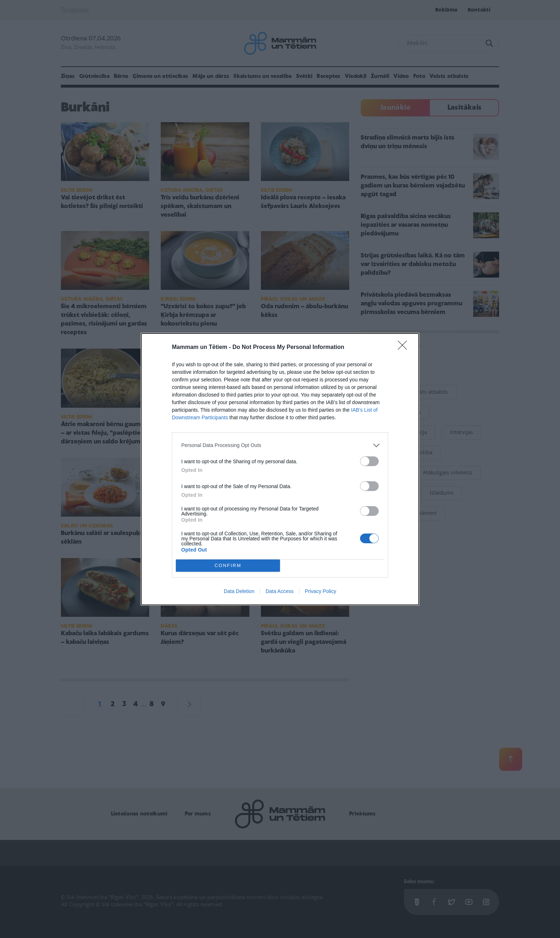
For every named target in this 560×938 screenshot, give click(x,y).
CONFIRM (228, 565)
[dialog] (280, 469)
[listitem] (280, 445)
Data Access (280, 591)
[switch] (369, 461)
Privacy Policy (321, 591)
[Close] (405, 348)
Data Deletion (239, 591)
